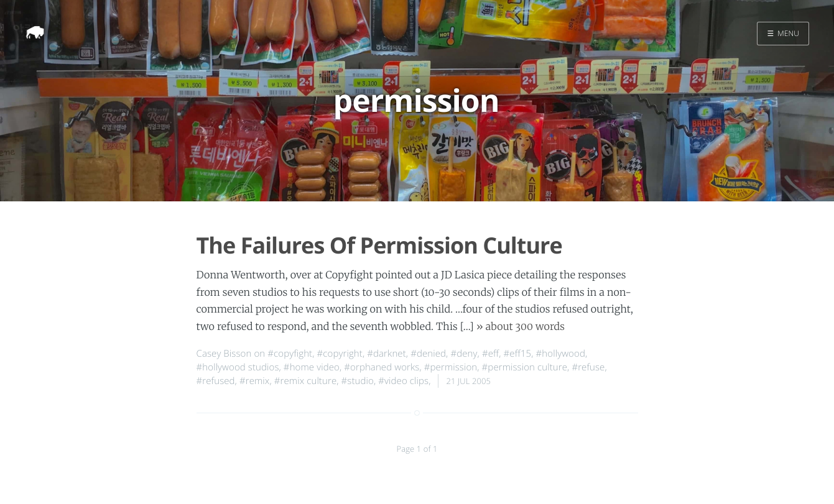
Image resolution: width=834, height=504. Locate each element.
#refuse (588, 367)
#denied (428, 354)
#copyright (340, 354)
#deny (464, 354)
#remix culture (306, 381)
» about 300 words (521, 327)
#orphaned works (382, 367)
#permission (451, 367)
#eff (490, 354)
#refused (216, 381)
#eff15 (518, 354)
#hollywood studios (238, 367)
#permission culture (525, 367)
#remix (254, 381)
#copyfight (290, 354)
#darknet (387, 354)
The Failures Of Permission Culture (379, 245)
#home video (312, 367)
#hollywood (561, 354)
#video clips (403, 381)
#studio (358, 381)
